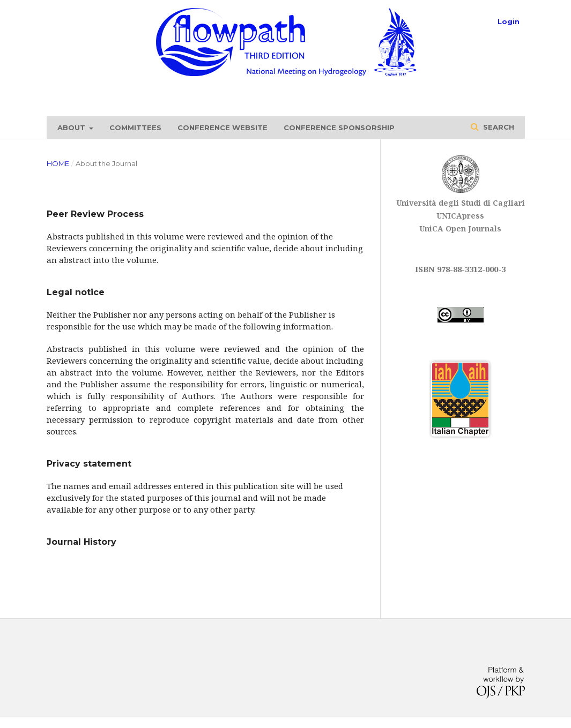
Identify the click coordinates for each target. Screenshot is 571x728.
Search (498, 127)
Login (509, 21)
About (72, 127)
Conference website (223, 127)
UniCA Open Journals (460, 228)
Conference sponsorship (339, 127)
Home (58, 163)
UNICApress (460, 216)
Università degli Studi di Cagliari (461, 203)
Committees (135, 127)
